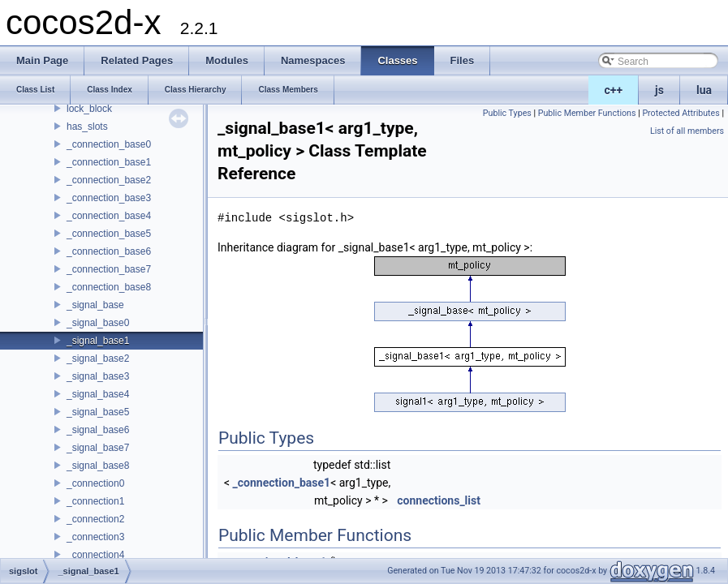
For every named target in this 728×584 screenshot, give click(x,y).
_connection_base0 (109, 144)
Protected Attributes (681, 113)
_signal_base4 (98, 394)
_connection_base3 (109, 198)
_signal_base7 (98, 448)
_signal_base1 (98, 341)
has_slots (87, 127)
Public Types (507, 113)
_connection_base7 (109, 269)
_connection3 (95, 537)
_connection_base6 (109, 251)
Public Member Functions (587, 113)
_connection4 (95, 555)
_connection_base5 (109, 234)
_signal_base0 (98, 323)
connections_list (439, 500)
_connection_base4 (109, 216)
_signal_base (95, 305)
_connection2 (95, 519)
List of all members (687, 131)
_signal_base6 (98, 430)
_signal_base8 (98, 466)
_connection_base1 (109, 162)
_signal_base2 (98, 359)
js (659, 90)
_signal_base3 (98, 376)
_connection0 (95, 483)
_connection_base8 (109, 287)
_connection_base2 (109, 180)
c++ (614, 90)
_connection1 (95, 501)
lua (704, 90)
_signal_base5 (98, 412)
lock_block (89, 109)
